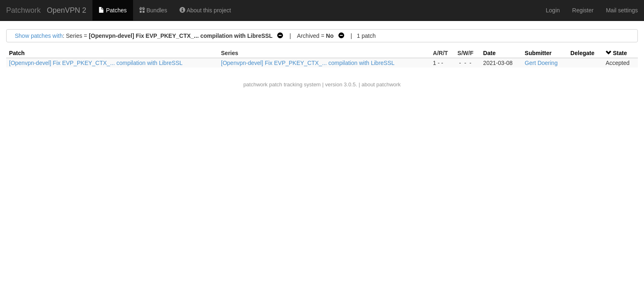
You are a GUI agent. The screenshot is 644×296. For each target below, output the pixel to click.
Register (583, 10)
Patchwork (23, 10)
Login (553, 10)
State (620, 53)
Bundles (153, 10)
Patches (113, 10)
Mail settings (622, 10)
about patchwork (381, 84)
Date (489, 53)
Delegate (582, 53)
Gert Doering (541, 63)
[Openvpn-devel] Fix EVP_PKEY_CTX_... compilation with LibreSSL (96, 63)
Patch (17, 53)
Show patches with (39, 36)
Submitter (538, 53)
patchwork (255, 84)
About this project (205, 10)
